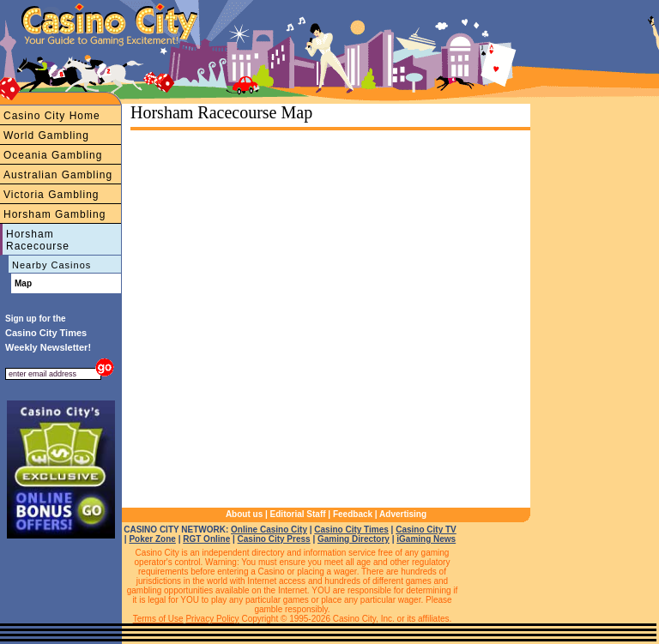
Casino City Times (351, 530)
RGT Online (206, 539)
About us (244, 514)
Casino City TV (426, 530)
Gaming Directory (354, 539)
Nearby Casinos (51, 265)
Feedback (353, 514)
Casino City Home (52, 116)
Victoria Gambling (51, 195)
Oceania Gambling (53, 155)
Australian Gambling (58, 175)
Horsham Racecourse (38, 240)
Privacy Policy (212, 619)
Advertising (403, 514)
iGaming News (426, 539)
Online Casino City (269, 530)
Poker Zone (152, 539)
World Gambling (46, 135)
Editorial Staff (298, 514)
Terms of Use (158, 619)
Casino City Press (274, 539)
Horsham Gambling (54, 214)
